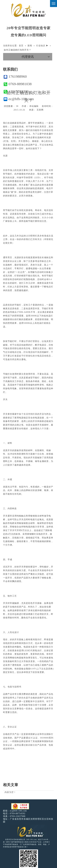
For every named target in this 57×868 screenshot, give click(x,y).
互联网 (40, 110)
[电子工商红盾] (20, 806)
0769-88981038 (18, 84)
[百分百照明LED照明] (28, 831)
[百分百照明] (28, 10)
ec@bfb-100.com (19, 99)
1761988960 (15, 77)
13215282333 (16, 91)
